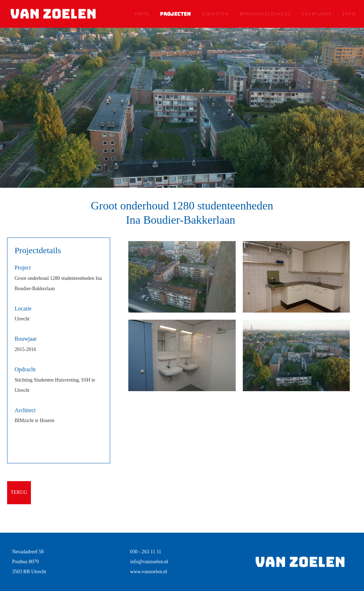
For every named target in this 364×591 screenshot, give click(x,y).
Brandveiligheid (265, 14)
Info (349, 14)
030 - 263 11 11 (146, 552)
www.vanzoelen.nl (149, 572)
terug (19, 492)
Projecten (175, 14)
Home (142, 14)
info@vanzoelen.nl (149, 562)
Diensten (215, 14)
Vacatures (316, 14)
